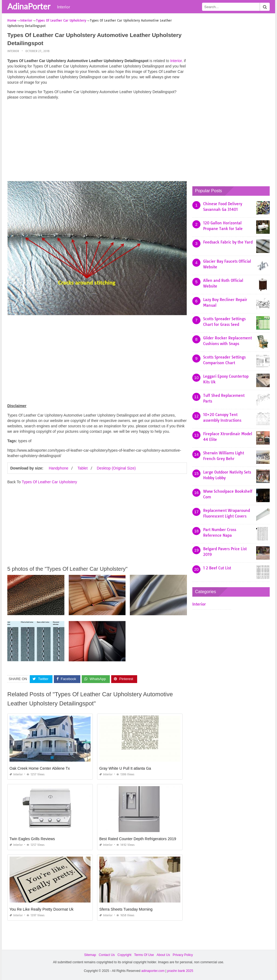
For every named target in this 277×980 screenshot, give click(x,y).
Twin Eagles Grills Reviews (32, 839)
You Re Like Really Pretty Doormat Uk (42, 909)
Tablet (82, 468)
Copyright (124, 955)
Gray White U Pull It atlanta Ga (125, 768)
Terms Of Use (144, 955)
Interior (64, 7)
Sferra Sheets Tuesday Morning (126, 909)
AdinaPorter (29, 6)
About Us (163, 955)
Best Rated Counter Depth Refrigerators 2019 (138, 839)
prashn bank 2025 (180, 971)
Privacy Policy (183, 955)
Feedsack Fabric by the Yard (228, 242)
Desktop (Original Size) (116, 468)
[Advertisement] (97, 142)
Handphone (58, 468)
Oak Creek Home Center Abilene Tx (40, 768)
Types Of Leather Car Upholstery (49, 482)
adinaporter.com (153, 971)
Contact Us (107, 955)
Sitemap (90, 955)
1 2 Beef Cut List (217, 568)
